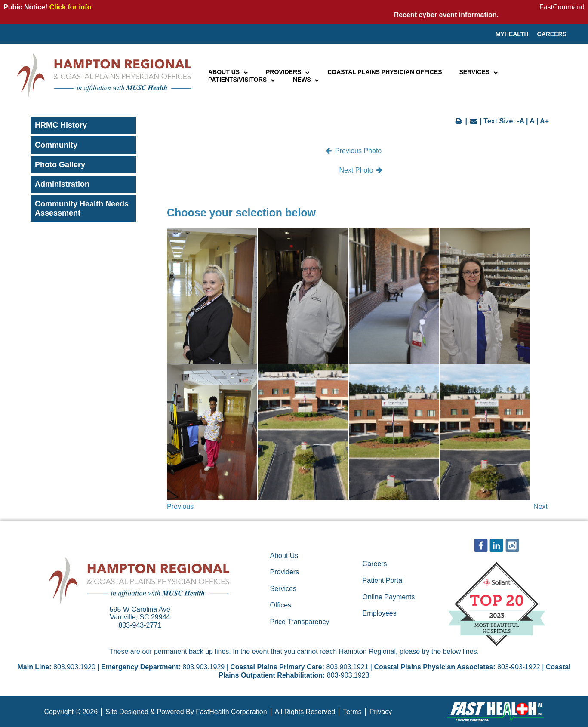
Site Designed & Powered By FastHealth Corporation (186, 712)
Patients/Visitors (242, 80)
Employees (380, 613)
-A (520, 121)
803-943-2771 (140, 625)
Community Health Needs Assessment (82, 208)
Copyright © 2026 (71, 712)
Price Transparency (300, 622)
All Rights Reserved (305, 712)
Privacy (381, 712)
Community (56, 145)
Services (479, 72)
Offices (281, 605)
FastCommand (562, 7)
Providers (288, 72)
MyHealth (512, 34)
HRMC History (61, 125)
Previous (180, 507)
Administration (62, 184)
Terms (352, 712)
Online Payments (389, 597)
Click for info (71, 7)
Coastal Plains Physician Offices (385, 72)
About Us (228, 72)
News (306, 80)
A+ (544, 121)
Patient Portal (383, 581)
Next (540, 507)
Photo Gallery (60, 165)
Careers (552, 34)
